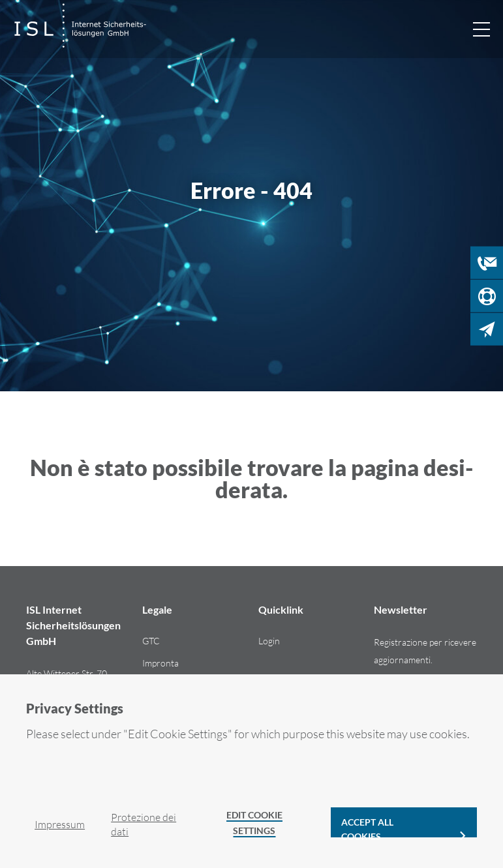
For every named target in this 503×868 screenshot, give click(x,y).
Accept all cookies (367, 827)
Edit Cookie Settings (254, 823)
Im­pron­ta (160, 663)
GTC (151, 641)
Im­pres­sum (60, 824)
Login (269, 641)
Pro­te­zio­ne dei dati (144, 824)
